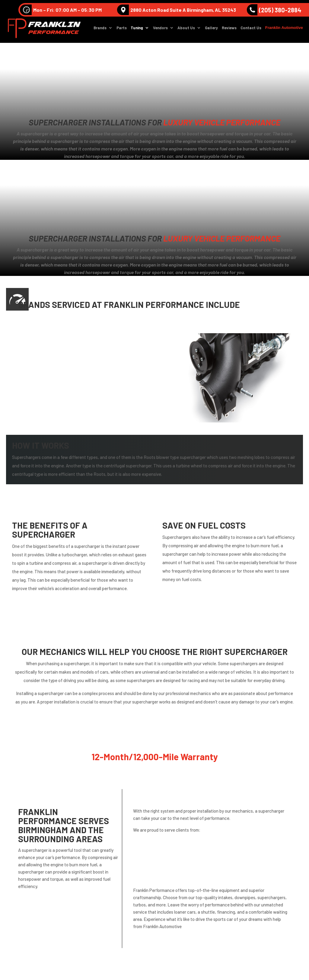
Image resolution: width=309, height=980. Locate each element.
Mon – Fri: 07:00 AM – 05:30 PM (61, 10)
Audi (20, 343)
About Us (186, 29)
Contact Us (251, 29)
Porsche (92, 398)
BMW (88, 357)
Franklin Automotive (284, 29)
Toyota (91, 412)
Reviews (229, 29)
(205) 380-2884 (274, 10)
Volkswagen (96, 343)
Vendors (160, 29)
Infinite (23, 371)
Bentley (24, 357)
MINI (87, 385)
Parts (122, 29)
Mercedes (26, 385)
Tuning (137, 29)
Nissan (22, 398)
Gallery (211, 29)
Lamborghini (97, 371)
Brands (100, 29)
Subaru (23, 412)
